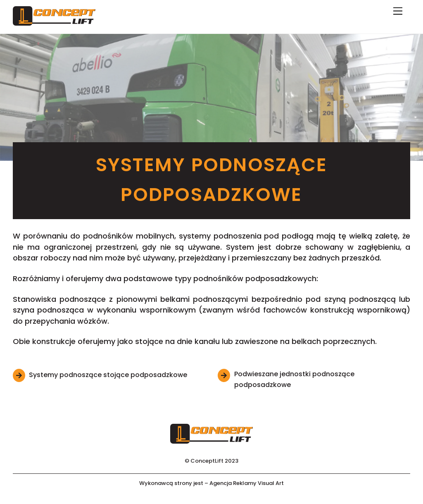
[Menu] (398, 11)
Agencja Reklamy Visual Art (247, 483)
